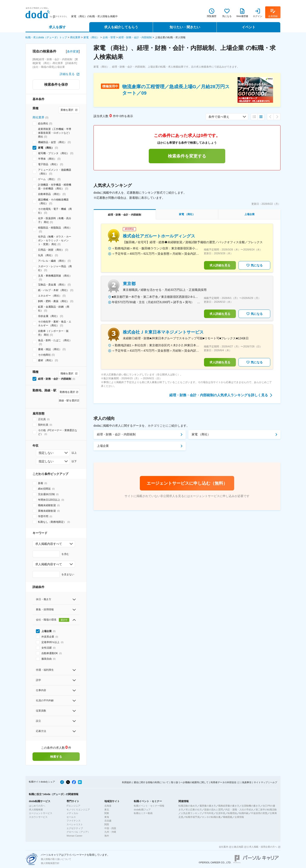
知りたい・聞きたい (185, 27)
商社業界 (75, 37)
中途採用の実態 (259, 813)
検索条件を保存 (56, 85)
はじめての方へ (37, 806)
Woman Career (74, 836)
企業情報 (239, 817)
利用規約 (127, 782)
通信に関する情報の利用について (151, 782)
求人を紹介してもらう (121, 27)
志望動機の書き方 (251, 806)
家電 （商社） (91, 37)
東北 (107, 810)
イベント (249, 27)
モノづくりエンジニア (78, 810)
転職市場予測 (193, 817)
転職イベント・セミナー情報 (149, 806)
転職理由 (232, 813)
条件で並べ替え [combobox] (219, 117)
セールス (71, 817)
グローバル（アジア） (78, 832)
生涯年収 (221, 813)
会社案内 (224, 847)
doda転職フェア (142, 810)
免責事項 (247, 782)
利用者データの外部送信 (223, 782)
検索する (56, 757)
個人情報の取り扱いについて (56, 859)
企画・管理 (109, 37)
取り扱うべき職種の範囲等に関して (190, 782)
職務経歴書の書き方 (229, 806)
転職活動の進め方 (188, 806)
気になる (254, 265)
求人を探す (57, 27)
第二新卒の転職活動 (266, 810)
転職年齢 (244, 813)
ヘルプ (274, 782)
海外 (107, 836)
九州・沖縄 (110, 832)
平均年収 (209, 813)
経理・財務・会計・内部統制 (135, 37)
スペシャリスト (75, 824)
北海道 (108, 806)
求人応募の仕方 (194, 810)
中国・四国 (110, 828)
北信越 (108, 821)
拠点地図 (239, 847)
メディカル (72, 813)
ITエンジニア (73, 806)
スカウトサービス (38, 817)
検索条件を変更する (187, 156)
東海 (107, 817)
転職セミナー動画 (143, 813)
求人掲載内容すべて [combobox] (49, 544)
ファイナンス (74, 821)
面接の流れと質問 (214, 810)
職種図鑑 (228, 817)
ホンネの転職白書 (211, 817)
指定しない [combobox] (46, 453)
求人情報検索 (36, 810)
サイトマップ (261, 782)
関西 (107, 824)
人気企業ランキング (191, 813)
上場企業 (103, 446)
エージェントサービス (41, 813)
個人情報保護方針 (50, 863)
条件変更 (73, 51)
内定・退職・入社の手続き (239, 810)
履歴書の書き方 (208, 806)
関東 (107, 813)
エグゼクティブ (75, 828)
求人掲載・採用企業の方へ (263, 847)
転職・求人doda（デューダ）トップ (46, 37)
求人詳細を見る (220, 265)
